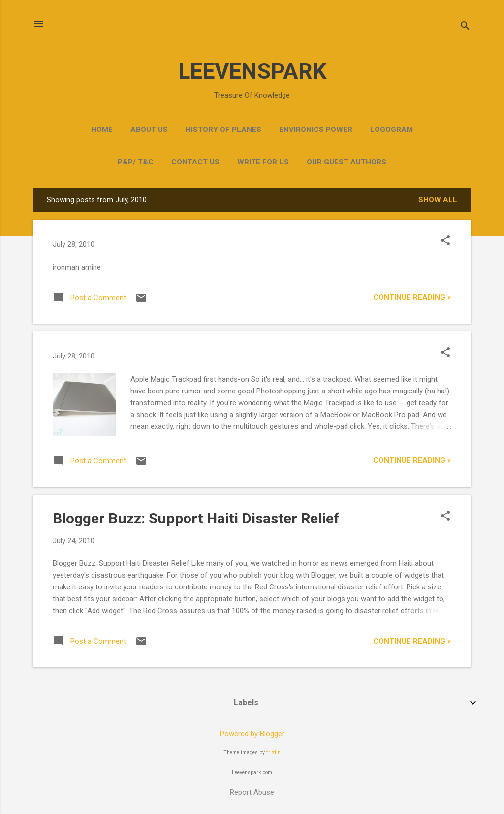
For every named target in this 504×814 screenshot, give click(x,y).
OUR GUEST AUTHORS (346, 162)
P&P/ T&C (136, 162)
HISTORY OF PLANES (223, 130)
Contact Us (195, 162)
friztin (273, 753)
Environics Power (316, 130)
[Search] (465, 27)
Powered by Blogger (252, 734)
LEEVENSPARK (252, 71)
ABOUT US (149, 130)
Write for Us (263, 162)
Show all (438, 200)
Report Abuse (252, 792)
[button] (445, 241)
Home (102, 130)
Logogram (392, 130)
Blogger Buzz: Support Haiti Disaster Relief (196, 518)
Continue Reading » (412, 297)
